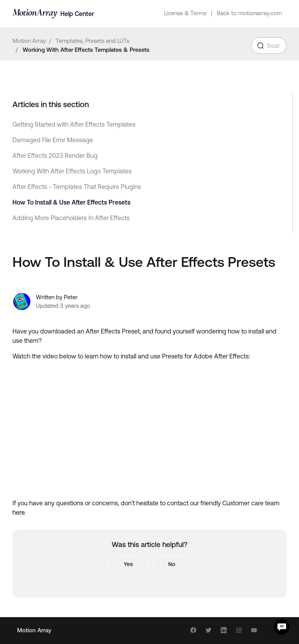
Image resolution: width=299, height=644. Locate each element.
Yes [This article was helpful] (128, 564)
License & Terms (185, 13)
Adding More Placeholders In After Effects (71, 218)
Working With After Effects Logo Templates (72, 171)
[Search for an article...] (269, 46)
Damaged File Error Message (53, 140)
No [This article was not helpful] (172, 564)
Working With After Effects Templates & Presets (86, 50)
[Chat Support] (282, 627)
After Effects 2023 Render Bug (55, 155)
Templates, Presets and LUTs (92, 41)
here (18, 512)
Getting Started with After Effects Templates (74, 124)
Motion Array (29, 41)
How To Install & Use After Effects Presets (71, 202)
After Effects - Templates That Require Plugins (77, 187)
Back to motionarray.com (249, 13)
